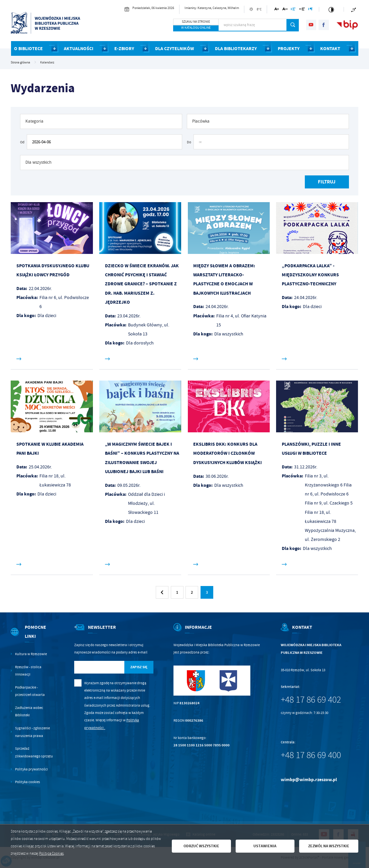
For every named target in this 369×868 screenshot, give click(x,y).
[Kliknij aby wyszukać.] (293, 25)
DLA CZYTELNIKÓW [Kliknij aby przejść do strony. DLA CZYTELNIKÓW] (174, 49)
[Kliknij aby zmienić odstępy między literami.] (285, 10)
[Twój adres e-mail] (99, 667)
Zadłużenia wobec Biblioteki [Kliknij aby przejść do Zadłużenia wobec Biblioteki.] (29, 711)
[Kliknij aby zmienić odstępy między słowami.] (302, 10)
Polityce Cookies (51, 853)
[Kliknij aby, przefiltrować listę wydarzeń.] (327, 182)
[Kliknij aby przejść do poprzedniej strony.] (162, 592)
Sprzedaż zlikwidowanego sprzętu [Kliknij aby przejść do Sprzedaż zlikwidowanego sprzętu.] (34, 752)
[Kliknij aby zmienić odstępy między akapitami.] (311, 10)
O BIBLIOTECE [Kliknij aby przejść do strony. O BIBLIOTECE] (28, 49)
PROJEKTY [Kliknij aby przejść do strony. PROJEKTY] (289, 49)
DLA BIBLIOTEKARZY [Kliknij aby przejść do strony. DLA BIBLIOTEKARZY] (236, 49)
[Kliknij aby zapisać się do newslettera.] (139, 667)
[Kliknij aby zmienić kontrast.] (332, 9)
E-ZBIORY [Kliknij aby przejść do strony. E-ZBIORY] (124, 49)
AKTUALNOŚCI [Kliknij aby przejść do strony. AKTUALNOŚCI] (79, 49)
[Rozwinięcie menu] (32, 636)
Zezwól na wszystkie (329, 846)
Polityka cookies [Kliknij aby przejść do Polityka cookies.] (28, 782)
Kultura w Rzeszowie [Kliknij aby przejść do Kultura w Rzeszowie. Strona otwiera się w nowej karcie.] (31, 654)
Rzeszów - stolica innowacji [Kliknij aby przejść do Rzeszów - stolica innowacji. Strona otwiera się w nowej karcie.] (28, 671)
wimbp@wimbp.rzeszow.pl (309, 780)
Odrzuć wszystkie (201, 846)
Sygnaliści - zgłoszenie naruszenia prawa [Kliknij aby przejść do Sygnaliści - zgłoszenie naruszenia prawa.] (32, 732)
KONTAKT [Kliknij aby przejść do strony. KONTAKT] (330, 49)
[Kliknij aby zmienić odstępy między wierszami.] (293, 10)
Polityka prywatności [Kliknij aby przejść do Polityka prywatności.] (31, 769)
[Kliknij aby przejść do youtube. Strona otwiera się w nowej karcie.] (311, 25)
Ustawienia (265, 846)
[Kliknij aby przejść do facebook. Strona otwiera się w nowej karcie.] (324, 25)
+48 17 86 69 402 (311, 700)
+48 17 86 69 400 (311, 755)
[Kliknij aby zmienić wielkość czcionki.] (277, 10)
